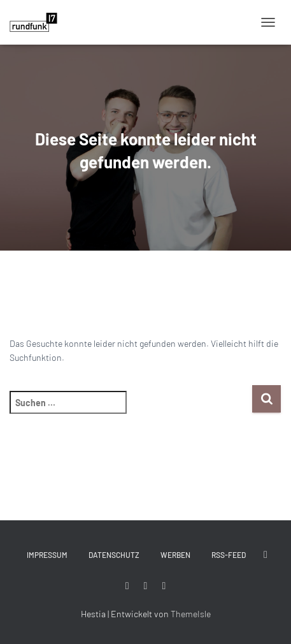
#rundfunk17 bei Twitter (266, 555)
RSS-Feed (229, 555)
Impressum (47, 555)
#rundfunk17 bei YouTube (164, 586)
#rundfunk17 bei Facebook (127, 586)
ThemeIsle (191, 614)
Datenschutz (114, 555)
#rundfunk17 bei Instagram (146, 586)
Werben (175, 555)
